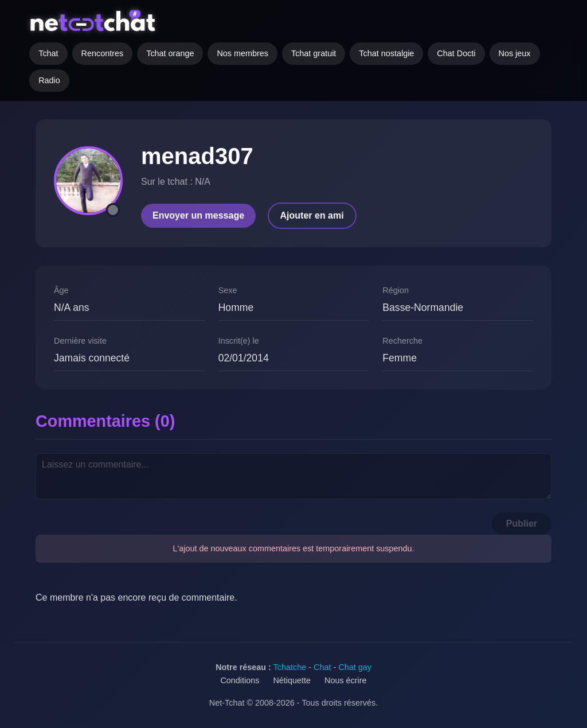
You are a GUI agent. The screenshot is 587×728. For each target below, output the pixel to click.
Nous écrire (346, 680)
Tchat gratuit (314, 53)
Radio (49, 80)
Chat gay (355, 667)
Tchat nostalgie (386, 53)
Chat (322, 667)
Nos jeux (515, 53)
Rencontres (103, 53)
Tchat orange (170, 53)
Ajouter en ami (312, 215)
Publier (522, 523)
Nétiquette (292, 680)
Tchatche (290, 667)
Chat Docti (456, 53)
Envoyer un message (198, 215)
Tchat (48, 53)
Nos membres (242, 53)
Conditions (240, 680)
